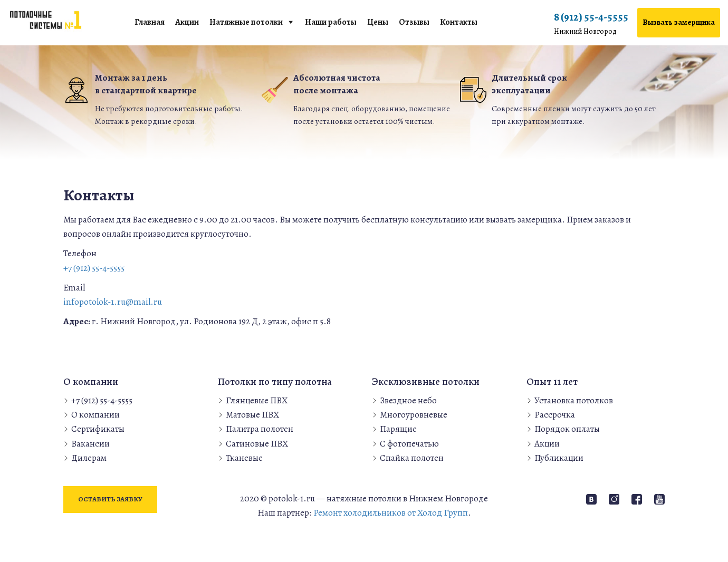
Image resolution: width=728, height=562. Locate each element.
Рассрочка (555, 415)
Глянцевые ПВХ (257, 400)
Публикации (559, 458)
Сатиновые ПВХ (257, 444)
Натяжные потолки (246, 22)
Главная (150, 22)
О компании (95, 415)
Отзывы (414, 22)
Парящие (398, 429)
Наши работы (331, 22)
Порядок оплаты (567, 429)
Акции (187, 22)
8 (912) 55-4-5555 (591, 24)
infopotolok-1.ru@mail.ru (113, 302)
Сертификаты (98, 429)
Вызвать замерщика (679, 22)
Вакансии (90, 444)
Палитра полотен (260, 429)
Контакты (459, 22)
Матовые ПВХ (252, 415)
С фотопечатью (409, 444)
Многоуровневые (414, 415)
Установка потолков (574, 400)
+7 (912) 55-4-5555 (94, 268)
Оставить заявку (110, 499)
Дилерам (89, 458)
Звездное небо (408, 400)
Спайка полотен (412, 458)
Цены (378, 22)
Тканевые (244, 458)
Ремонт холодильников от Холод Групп (391, 513)
